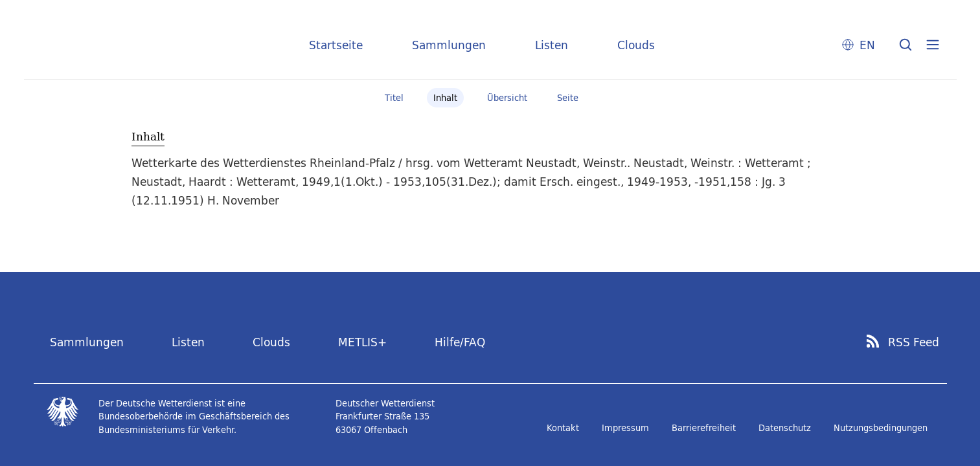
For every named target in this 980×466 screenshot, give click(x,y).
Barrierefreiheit (704, 428)
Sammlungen (449, 45)
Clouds (636, 45)
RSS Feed (914, 342)
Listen (552, 45)
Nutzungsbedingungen (881, 428)
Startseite (336, 45)
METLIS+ (362, 342)
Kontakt (563, 428)
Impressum (625, 428)
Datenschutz (785, 428)
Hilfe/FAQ (460, 342)
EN (867, 45)
